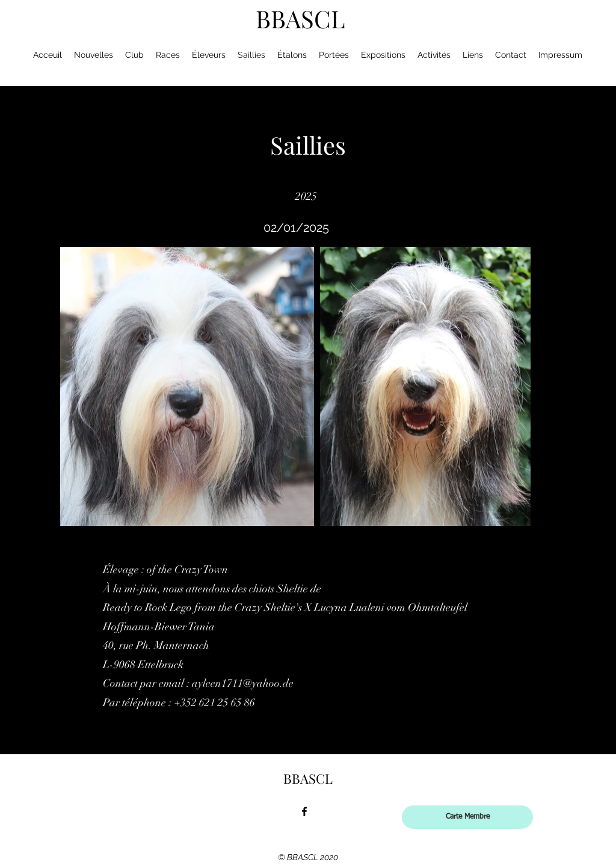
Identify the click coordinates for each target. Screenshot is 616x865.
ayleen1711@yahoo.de (243, 683)
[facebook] (304, 811)
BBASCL (300, 18)
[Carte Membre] (467, 817)
